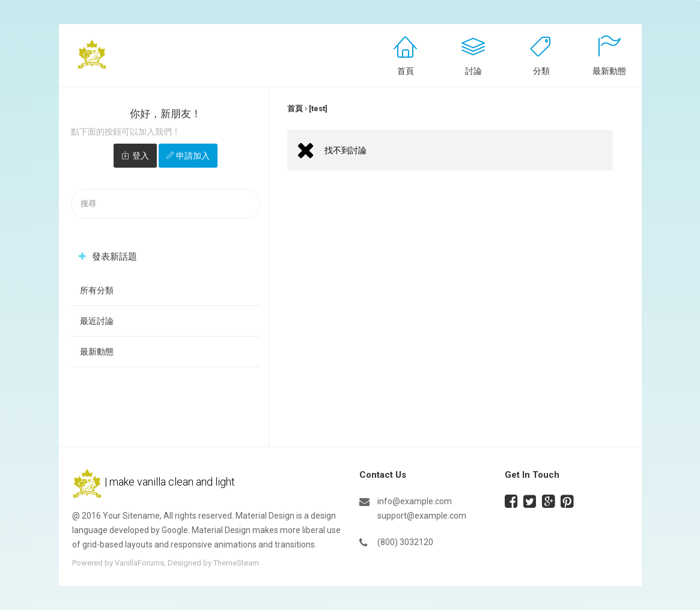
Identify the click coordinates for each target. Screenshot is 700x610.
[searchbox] (166, 204)
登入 (141, 156)
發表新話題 (114, 257)
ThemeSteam (236, 563)
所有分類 (97, 290)
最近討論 (97, 321)
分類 (541, 71)
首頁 (406, 71)
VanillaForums (139, 563)
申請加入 (193, 156)
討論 (473, 71)
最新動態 (609, 71)
